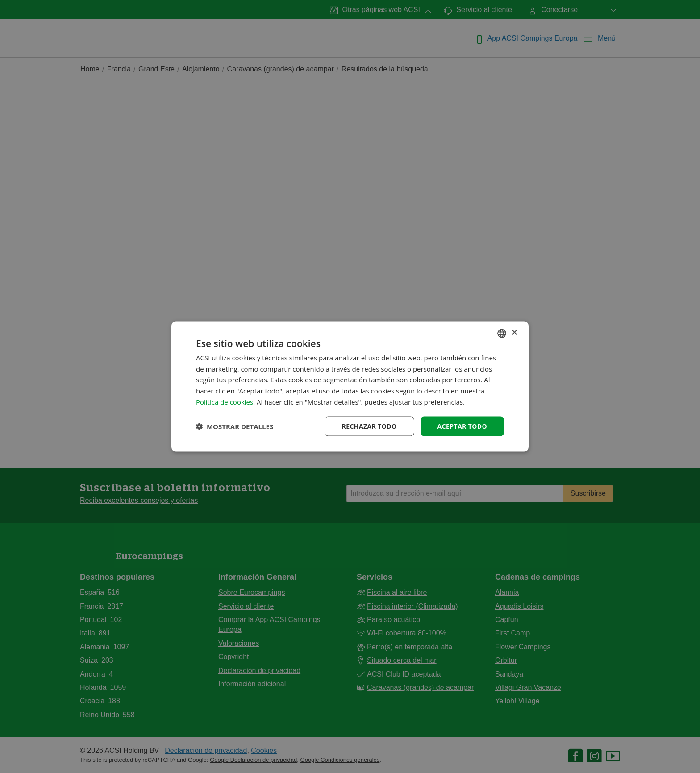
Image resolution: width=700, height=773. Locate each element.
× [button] (514, 333)
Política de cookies (225, 401)
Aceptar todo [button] (462, 426)
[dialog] (350, 386)
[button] (235, 426)
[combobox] (502, 333)
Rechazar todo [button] (369, 426)
